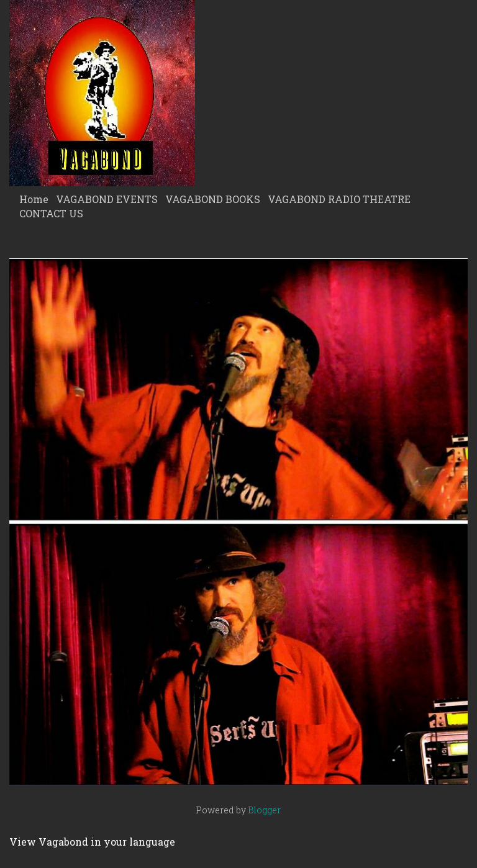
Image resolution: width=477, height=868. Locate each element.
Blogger (264, 810)
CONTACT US (51, 213)
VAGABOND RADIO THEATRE (339, 199)
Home (34, 199)
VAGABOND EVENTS (107, 199)
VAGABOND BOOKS (213, 199)
